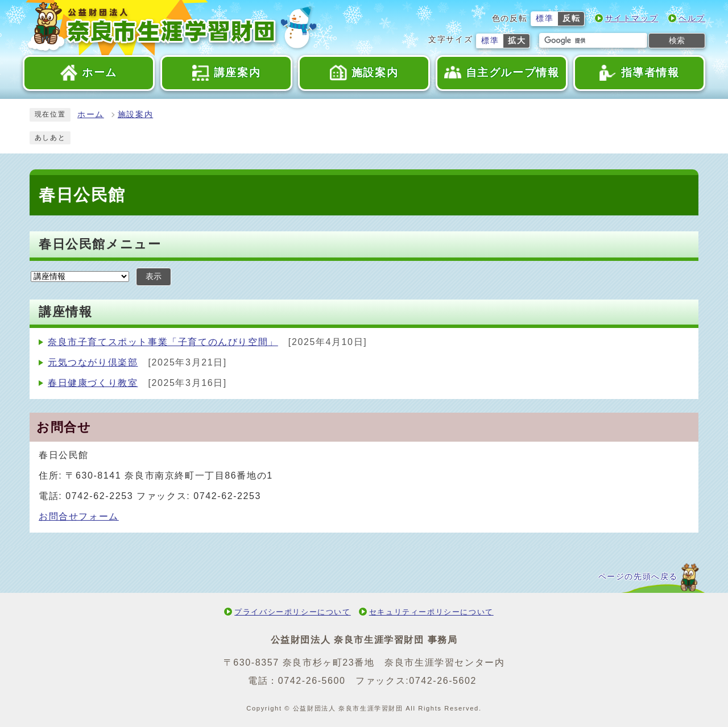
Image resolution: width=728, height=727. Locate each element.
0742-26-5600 (312, 681)
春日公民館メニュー (100, 244)
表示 (154, 277)
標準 (545, 18)
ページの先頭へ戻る (638, 577)
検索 (677, 40)
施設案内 (135, 115)
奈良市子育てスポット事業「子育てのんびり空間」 (163, 342)
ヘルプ (692, 18)
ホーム (91, 115)
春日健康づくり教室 (93, 383)
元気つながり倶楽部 (93, 362)
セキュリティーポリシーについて (431, 612)
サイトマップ (632, 18)
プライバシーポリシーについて (292, 612)
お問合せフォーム (79, 516)
